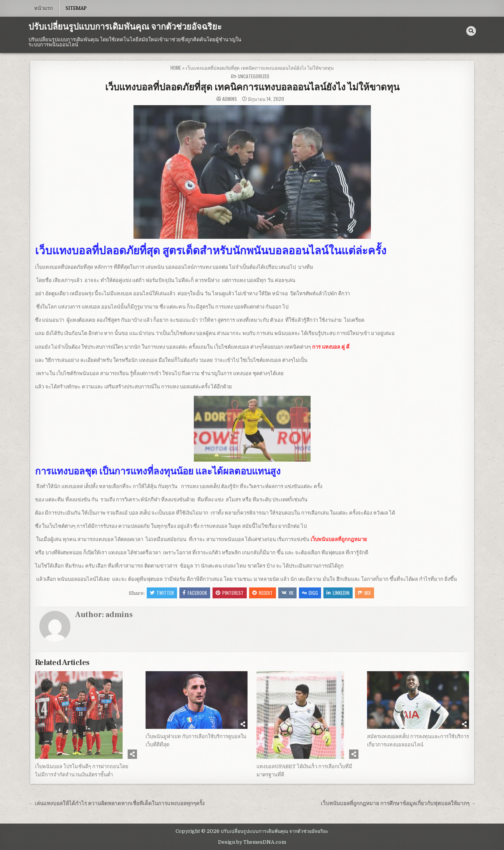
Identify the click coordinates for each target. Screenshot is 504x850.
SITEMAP (76, 8)
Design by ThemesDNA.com (252, 842)
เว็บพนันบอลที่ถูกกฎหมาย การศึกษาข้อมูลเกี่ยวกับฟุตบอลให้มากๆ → (398, 803)
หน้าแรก (44, 8)
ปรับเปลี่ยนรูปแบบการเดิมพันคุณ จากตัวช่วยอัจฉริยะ (125, 27)
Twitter (162, 593)
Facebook (195, 593)
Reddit (263, 593)
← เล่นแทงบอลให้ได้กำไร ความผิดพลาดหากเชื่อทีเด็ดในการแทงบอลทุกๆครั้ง (117, 803)
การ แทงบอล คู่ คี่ (331, 347)
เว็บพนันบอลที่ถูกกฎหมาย (339, 539)
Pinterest (230, 593)
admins (230, 99)
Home (176, 68)
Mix (364, 593)
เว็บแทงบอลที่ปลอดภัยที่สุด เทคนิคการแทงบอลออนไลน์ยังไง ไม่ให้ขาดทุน (252, 87)
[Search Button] (471, 31)
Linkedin (338, 593)
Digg (310, 593)
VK (287, 593)
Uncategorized (254, 76)
